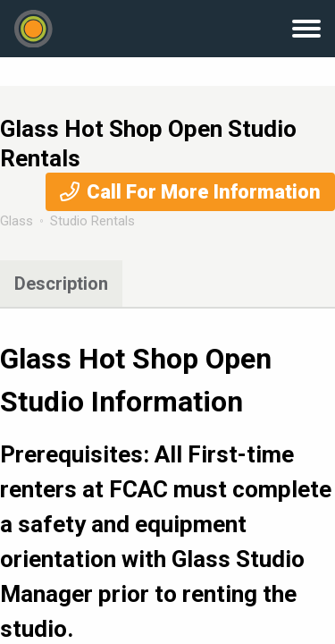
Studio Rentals (92, 221)
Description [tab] (61, 284)
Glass (17, 221)
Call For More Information (204, 192)
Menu (306, 29)
